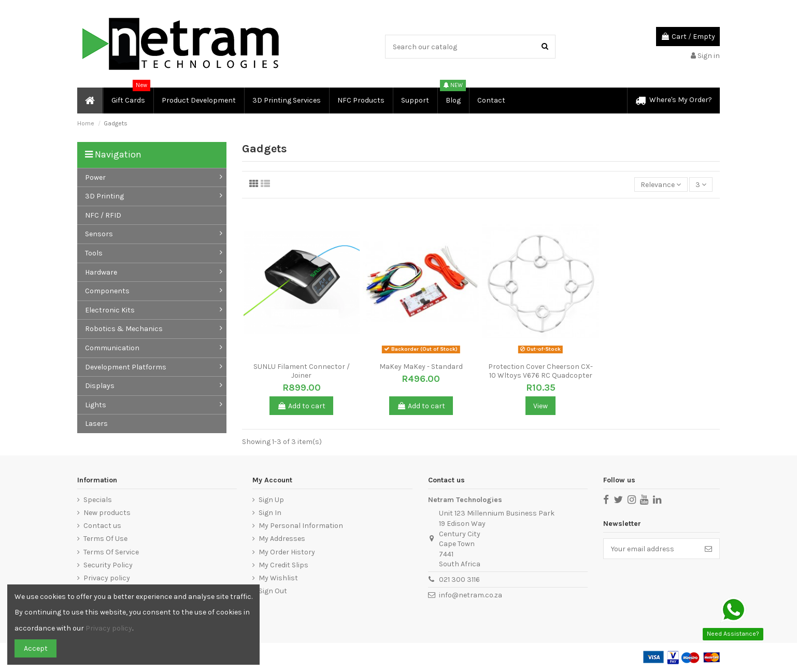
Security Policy (108, 565)
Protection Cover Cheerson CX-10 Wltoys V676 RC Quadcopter (540, 371)
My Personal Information (301, 526)
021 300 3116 (459, 580)
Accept (36, 648)
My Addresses (282, 539)
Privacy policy (107, 578)
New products (107, 513)
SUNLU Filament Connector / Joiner (302, 371)
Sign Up (271, 500)
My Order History (287, 552)
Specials (98, 500)
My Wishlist (278, 578)
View (540, 406)
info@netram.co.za (471, 595)
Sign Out (273, 591)
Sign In (270, 513)
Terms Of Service (111, 552)
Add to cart (301, 406)
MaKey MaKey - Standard (421, 367)
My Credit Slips (283, 565)
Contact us (102, 526)
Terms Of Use (105, 539)
